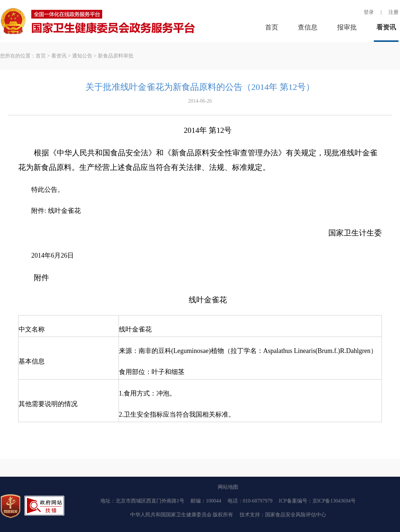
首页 (272, 27)
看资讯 (386, 27)
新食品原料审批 (116, 56)
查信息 (308, 27)
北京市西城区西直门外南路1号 (150, 501)
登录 (369, 12)
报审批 (347, 27)
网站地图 (228, 487)
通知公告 (82, 56)
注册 (393, 12)
